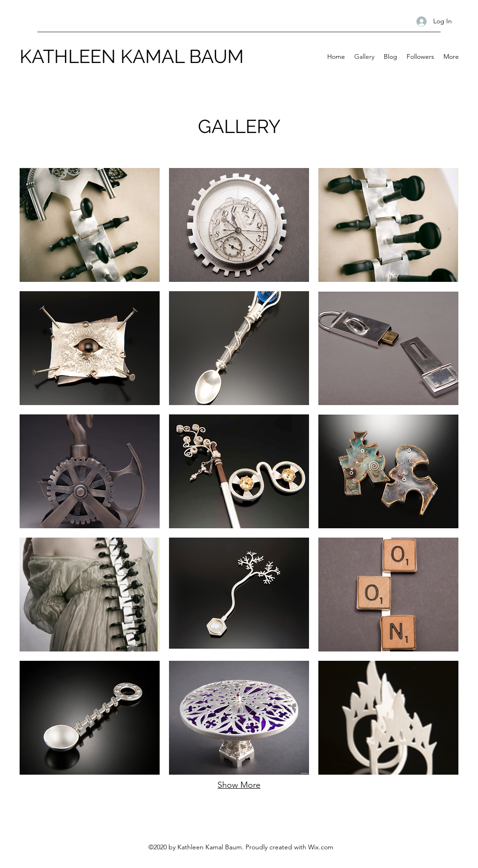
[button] (90, 225)
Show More (239, 785)
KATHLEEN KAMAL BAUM (132, 56)
